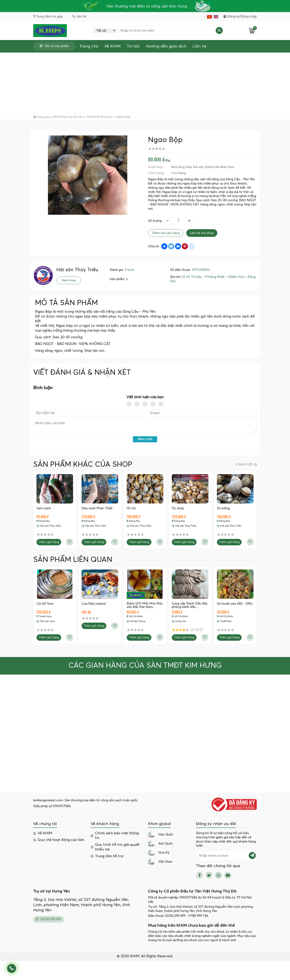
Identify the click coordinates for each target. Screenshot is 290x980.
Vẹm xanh (44, 508)
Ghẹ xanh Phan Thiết (97, 508)
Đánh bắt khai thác (220, 167)
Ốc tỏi (131, 508)
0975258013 (201, 270)
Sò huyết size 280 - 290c (235, 604)
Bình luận (145, 439)
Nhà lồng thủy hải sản (187, 167)
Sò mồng (223, 508)
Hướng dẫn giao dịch (166, 46)
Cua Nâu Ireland (94, 604)
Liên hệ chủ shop (202, 233)
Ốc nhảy (178, 508)
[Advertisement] (145, 83)
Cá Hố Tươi (45, 604)
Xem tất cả (246, 464)
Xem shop (69, 280)
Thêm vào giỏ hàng (166, 233)
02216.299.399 (49, 919)
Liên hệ (199, 46)
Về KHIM (112, 46)
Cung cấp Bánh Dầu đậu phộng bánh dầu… (190, 605)
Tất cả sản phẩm (54, 46)
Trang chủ (89, 46)
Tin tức (133, 46)
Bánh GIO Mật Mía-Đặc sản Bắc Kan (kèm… (145, 605)
